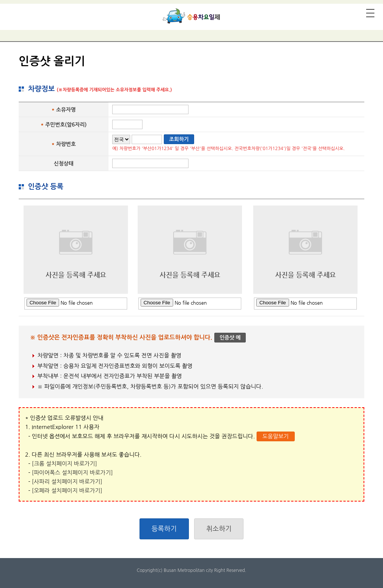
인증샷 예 (230, 338)
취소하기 (219, 529)
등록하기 (164, 529)
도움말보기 (275, 436)
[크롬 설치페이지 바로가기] (64, 464)
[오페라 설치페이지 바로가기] (67, 490)
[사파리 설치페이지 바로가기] (67, 482)
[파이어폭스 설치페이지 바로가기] (72, 473)
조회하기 (179, 139)
